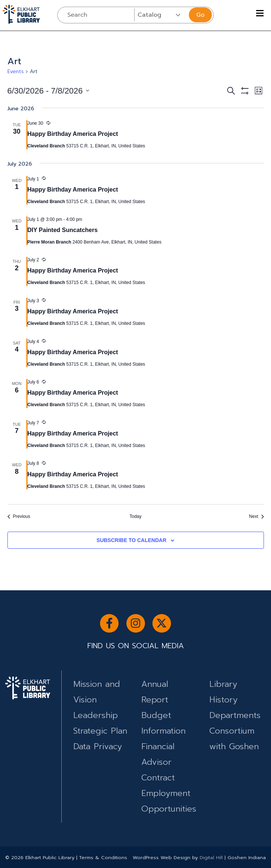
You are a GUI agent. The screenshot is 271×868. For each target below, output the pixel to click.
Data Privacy (98, 746)
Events (16, 72)
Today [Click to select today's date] (135, 516)
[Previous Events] (19, 517)
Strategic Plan (100, 731)
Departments (235, 715)
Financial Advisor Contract (158, 762)
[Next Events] (257, 517)
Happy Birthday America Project (73, 134)
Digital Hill (211, 857)
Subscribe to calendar (132, 540)
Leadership (96, 715)
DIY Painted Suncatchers (63, 230)
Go (200, 15)
